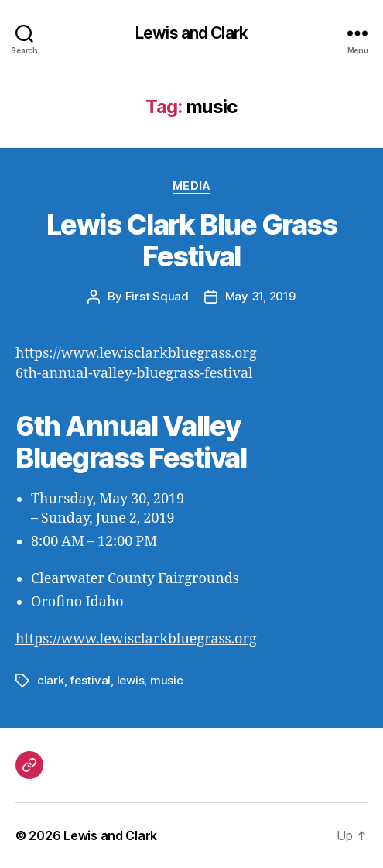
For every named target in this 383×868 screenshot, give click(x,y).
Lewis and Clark (191, 33)
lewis (131, 680)
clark (51, 680)
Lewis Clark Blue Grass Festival (191, 240)
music (167, 680)
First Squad (157, 296)
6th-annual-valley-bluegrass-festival (134, 374)
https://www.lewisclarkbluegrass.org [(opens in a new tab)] (136, 353)
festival (90, 680)
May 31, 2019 (260, 296)
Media (192, 185)
